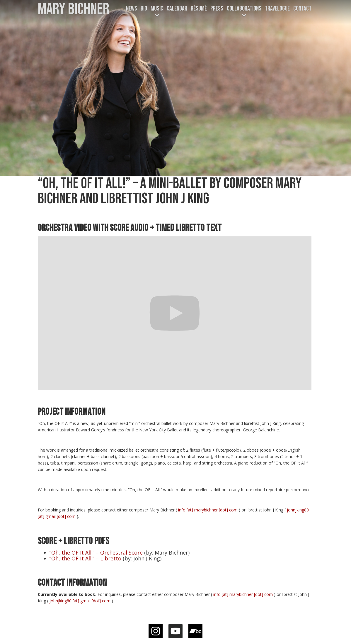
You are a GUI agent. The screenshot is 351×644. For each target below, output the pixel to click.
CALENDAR (177, 9)
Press (217, 9)
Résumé (199, 9)
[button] (157, 12)
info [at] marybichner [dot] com (208, 510)
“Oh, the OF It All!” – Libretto (85, 558)
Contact (302, 9)
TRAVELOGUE (277, 9)
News (132, 9)
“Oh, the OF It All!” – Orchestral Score (96, 553)
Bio (144, 9)
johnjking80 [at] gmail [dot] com (80, 601)
